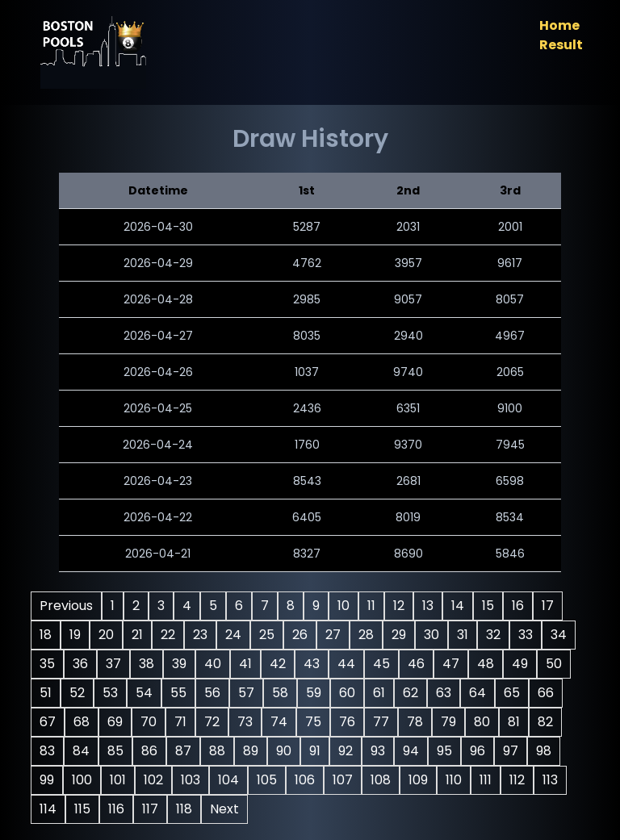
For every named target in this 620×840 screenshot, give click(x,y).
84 (81, 751)
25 (267, 635)
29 (399, 635)
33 (526, 635)
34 (559, 635)
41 (245, 664)
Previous (66, 606)
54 (144, 693)
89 (251, 751)
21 (137, 635)
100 (82, 780)
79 (448, 722)
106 (305, 780)
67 (48, 722)
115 (82, 809)
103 (191, 780)
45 (381, 664)
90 (284, 751)
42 (278, 664)
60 (347, 693)
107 (343, 780)
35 (47, 664)
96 (478, 751)
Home (559, 25)
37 (113, 664)
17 (548, 606)
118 (184, 809)
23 (200, 635)
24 (233, 635)
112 (517, 780)
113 (550, 780)
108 (381, 780)
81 (514, 722)
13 (428, 606)
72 (212, 722)
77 (381, 722)
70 (149, 722)
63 (444, 693)
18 (46, 635)
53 (110, 693)
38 (147, 664)
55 (178, 693)
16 (518, 606)
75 (313, 722)
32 (493, 635)
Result (561, 45)
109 (418, 780)
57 (246, 693)
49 (520, 664)
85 (115, 751)
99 (47, 780)
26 (300, 635)
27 (333, 635)
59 (314, 693)
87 (183, 751)
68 (82, 722)
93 (378, 751)
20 (106, 635)
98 (544, 751)
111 (486, 780)
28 (366, 635)
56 (212, 693)
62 (411, 693)
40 (213, 664)
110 (454, 780)
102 (153, 780)
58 (280, 693)
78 (415, 722)
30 (431, 635)
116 (116, 809)
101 (118, 780)
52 (77, 693)
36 (80, 664)
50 (554, 664)
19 (75, 635)
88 (217, 751)
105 (267, 780)
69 (115, 722)
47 (451, 664)
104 (228, 780)
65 (512, 693)
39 (179, 664)
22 (168, 635)
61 (379, 693)
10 (344, 606)
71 (180, 722)
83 (47, 751)
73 (245, 722)
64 (478, 693)
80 (482, 722)
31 (463, 635)
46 (416, 664)
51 (46, 693)
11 (371, 606)
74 (279, 722)
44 (346, 664)
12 (399, 606)
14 (458, 606)
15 (488, 606)
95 (444, 751)
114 (48, 809)
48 (486, 664)
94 (411, 751)
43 (312, 664)
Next (224, 809)
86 (149, 751)
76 (347, 722)
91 (315, 751)
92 (346, 751)
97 (511, 751)
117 (150, 809)
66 (546, 693)
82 (545, 722)
